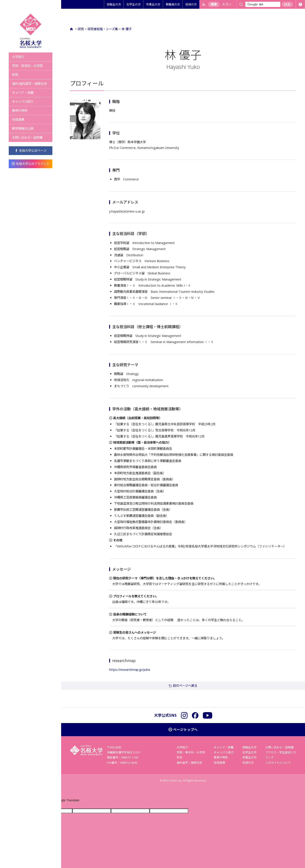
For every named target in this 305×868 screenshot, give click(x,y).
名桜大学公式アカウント (31, 164)
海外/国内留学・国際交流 (29, 84)
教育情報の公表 (23, 128)
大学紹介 (18, 57)
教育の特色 (20, 111)
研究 (15, 75)
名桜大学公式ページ (31, 151)
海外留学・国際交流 (189, 763)
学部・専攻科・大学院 (27, 66)
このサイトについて (278, 763)
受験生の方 (114, 4)
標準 (214, 4)
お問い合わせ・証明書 (27, 137)
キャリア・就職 (23, 93)
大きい (227, 4)
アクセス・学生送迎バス (281, 752)
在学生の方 (134, 4)
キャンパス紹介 (23, 102)
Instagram (184, 715)
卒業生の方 (153, 4)
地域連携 (18, 119)
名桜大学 (31, 31)
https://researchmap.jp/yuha (130, 670)
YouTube (208, 715)
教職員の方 (173, 4)
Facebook (195, 715)
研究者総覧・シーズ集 (103, 29)
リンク (270, 757)
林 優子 (127, 29)
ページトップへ (185, 730)
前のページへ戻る (185, 686)
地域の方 (191, 4)
